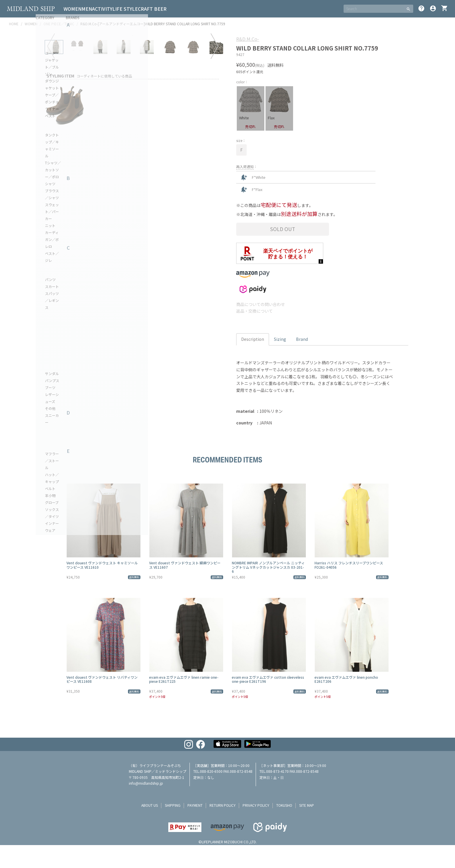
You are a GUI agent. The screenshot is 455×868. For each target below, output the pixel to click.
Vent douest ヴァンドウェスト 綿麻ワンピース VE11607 (185, 565)
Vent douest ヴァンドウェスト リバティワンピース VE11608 (102, 679)
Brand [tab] (302, 339)
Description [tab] (253, 339)
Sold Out (283, 229)
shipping (173, 805)
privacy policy (256, 805)
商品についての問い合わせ (261, 304)
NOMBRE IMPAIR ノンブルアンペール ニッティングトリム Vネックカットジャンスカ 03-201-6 (268, 567)
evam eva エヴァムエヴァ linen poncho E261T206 (346, 679)
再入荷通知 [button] (245, 166)
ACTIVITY (114, 9)
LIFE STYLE (141, 9)
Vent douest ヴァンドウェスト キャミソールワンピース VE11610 (102, 565)
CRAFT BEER (173, 9)
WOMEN (75, 9)
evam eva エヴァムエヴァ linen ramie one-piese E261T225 (184, 679)
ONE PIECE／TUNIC (59, 24)
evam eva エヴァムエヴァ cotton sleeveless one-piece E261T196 (268, 679)
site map (307, 805)
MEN (94, 9)
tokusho (284, 805)
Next (214, 136)
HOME (14, 24)
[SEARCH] (374, 9)
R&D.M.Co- (248, 39)
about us (150, 805)
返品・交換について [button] (254, 311)
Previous (51, 136)
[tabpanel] (133, 126)
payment (195, 805)
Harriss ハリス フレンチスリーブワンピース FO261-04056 (349, 565)
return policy (223, 805)
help (421, 8)
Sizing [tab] (280, 339)
